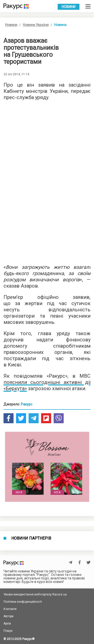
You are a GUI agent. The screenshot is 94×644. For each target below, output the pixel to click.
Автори (9, 616)
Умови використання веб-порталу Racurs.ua (35, 594)
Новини (69, 7)
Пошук (8, 631)
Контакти (10, 609)
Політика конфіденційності (23, 602)
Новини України (36, 25)
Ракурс (27, 404)
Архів (7, 623)
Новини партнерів (31, 538)
